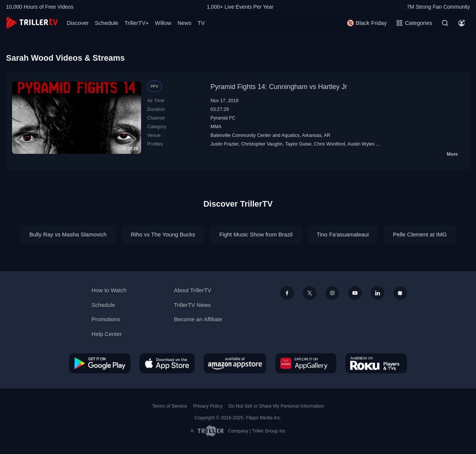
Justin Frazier (224, 144)
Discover (78, 23)
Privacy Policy (208, 406)
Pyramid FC (223, 118)
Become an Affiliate (198, 319)
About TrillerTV (193, 290)
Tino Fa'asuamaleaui (343, 234)
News (184, 23)
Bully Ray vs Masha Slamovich (68, 234)
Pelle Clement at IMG (420, 234)
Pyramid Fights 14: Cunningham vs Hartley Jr (279, 87)
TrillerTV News (192, 305)
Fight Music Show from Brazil (256, 234)
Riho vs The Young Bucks (163, 234)
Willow (163, 23)
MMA (216, 127)
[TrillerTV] (32, 23)
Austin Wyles (361, 144)
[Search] (445, 23)
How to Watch (109, 290)
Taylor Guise (298, 144)
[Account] (462, 23)
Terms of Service (170, 406)
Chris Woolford (329, 144)
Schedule (107, 23)
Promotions (106, 319)
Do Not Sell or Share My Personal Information (276, 406)
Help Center (107, 334)
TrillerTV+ (137, 23)
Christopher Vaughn (262, 144)
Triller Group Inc (269, 431)
